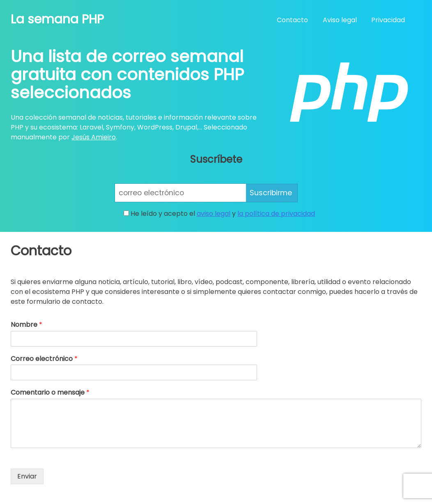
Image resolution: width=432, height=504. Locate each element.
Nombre (26, 325)
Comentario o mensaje (50, 393)
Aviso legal (340, 20)
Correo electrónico (44, 359)
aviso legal (214, 214)
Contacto (292, 20)
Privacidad (388, 20)
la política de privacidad (276, 214)
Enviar (27, 476)
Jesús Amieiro (94, 137)
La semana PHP (57, 19)
